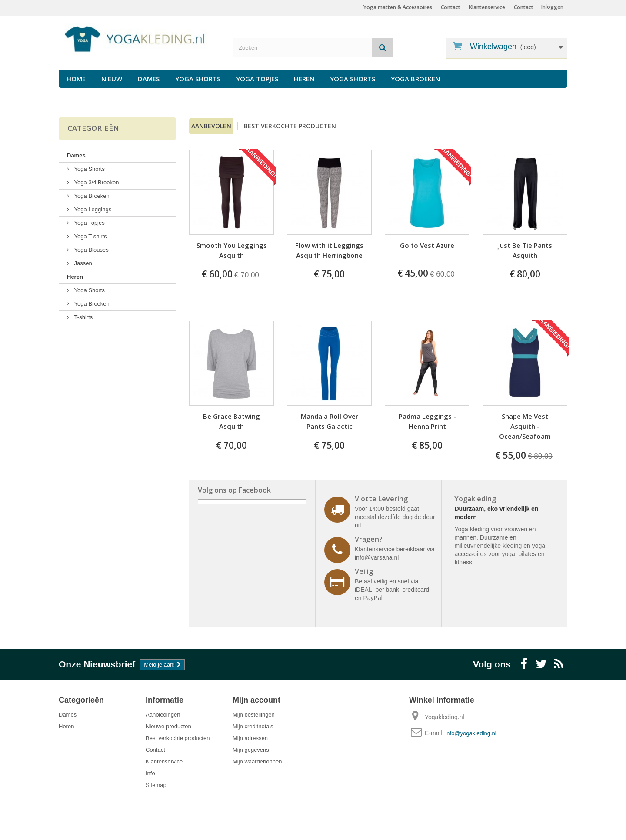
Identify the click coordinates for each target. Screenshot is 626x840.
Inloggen (552, 7)
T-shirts (83, 317)
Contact (524, 7)
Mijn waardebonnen (257, 762)
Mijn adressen (250, 738)
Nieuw (112, 79)
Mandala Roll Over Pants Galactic (330, 421)
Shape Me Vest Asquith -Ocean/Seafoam (525, 426)
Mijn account (256, 700)
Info (150, 773)
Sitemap (156, 785)
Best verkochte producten (290, 126)
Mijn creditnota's (253, 726)
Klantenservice (487, 7)
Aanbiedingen (163, 715)
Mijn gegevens (251, 750)
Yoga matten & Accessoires (398, 7)
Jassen (82, 263)
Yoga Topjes (257, 79)
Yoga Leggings (92, 209)
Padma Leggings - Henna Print (427, 421)
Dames (149, 79)
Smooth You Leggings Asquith (232, 250)
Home (76, 79)
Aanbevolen (211, 126)
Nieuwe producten (168, 726)
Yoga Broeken (415, 79)
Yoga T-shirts (90, 236)
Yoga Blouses (91, 250)
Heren (304, 79)
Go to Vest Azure (427, 245)
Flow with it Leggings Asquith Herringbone (329, 250)
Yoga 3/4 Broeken (96, 182)
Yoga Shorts (198, 79)
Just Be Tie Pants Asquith (525, 250)
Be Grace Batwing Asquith (231, 421)
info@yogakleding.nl (471, 733)
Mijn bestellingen (254, 715)
